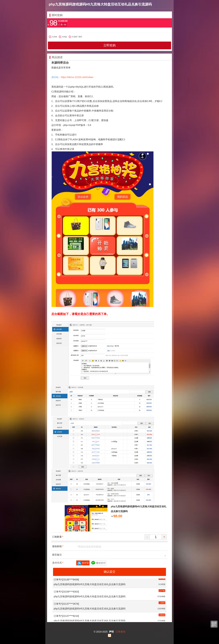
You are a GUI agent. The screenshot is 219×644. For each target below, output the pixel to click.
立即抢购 (109, 45)
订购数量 (58, 537)
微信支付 (101, 563)
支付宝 (85, 563)
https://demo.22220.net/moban (77, 77)
